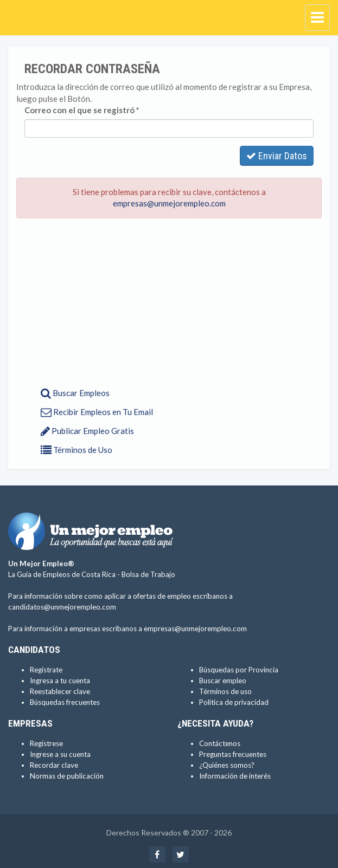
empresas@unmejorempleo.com (169, 203)
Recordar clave (54, 765)
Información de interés (235, 776)
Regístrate (46, 670)
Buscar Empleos (75, 393)
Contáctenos (220, 743)
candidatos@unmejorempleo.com (62, 607)
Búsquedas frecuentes (65, 702)
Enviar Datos (277, 156)
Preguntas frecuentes (233, 754)
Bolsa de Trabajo (148, 574)
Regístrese (46, 743)
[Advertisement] (169, 305)
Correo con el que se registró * (82, 110)
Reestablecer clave (60, 691)
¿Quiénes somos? (227, 765)
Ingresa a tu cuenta (60, 681)
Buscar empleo (223, 681)
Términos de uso (225, 691)
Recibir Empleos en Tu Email (97, 412)
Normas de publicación (67, 776)
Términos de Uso (76, 450)
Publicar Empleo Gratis (87, 431)
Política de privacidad (234, 702)
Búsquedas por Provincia (239, 670)
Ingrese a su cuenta (60, 754)
